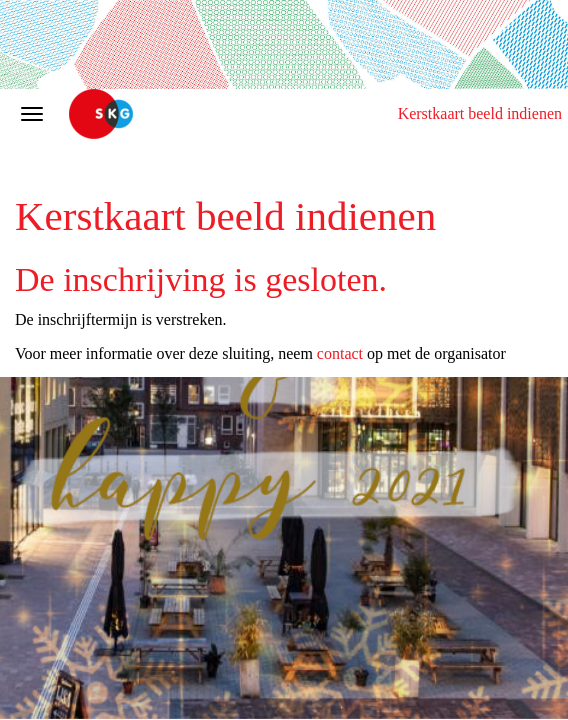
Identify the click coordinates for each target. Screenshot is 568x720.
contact (340, 353)
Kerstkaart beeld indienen (480, 113)
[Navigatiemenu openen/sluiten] (32, 114)
